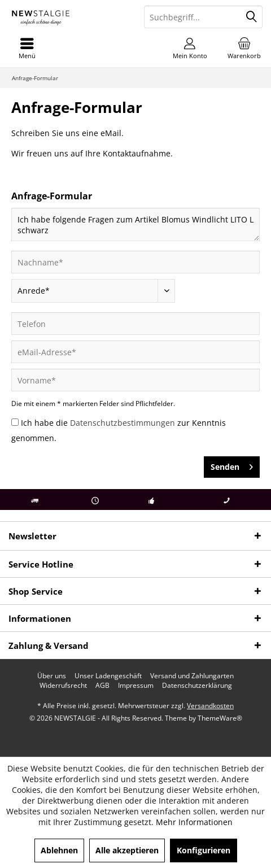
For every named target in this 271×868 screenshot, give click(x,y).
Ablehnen (59, 850)
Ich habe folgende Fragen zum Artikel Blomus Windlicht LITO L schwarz (135, 224)
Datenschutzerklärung (197, 686)
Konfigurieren (204, 850)
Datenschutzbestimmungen (123, 423)
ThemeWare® (220, 718)
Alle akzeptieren (127, 850)
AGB (102, 686)
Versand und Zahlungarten (192, 676)
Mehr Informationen (194, 822)
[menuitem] (244, 48)
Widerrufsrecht (63, 686)
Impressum (136, 686)
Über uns (52, 676)
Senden (232, 465)
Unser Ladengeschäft (108, 676)
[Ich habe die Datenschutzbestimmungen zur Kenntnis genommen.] (15, 422)
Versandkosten (210, 706)
